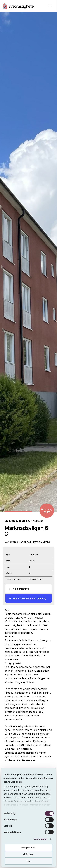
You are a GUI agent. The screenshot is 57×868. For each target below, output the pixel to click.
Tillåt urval (28, 854)
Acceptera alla (29, 847)
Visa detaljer (41, 839)
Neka (29, 861)
